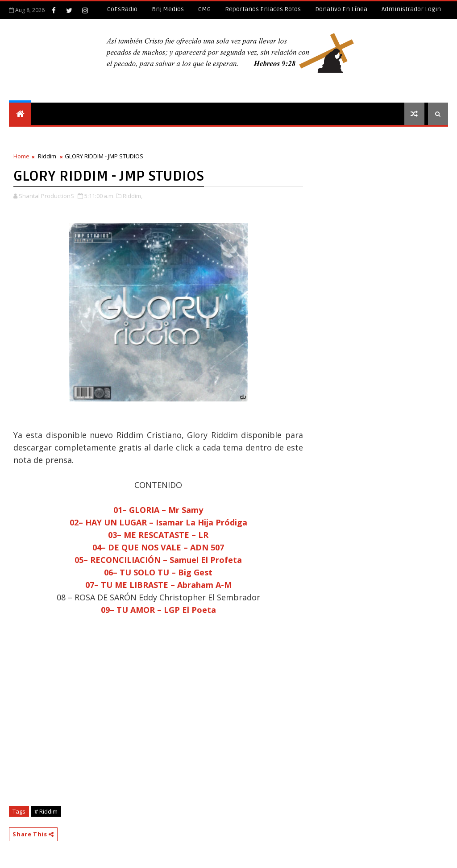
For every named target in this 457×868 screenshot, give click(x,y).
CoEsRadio (122, 9)
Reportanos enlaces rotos (263, 9)
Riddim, (133, 196)
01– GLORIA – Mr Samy (158, 510)
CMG (204, 9)
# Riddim (46, 811)
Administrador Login (411, 9)
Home (21, 156)
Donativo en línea (341, 9)
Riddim (47, 156)
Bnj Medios (168, 9)
